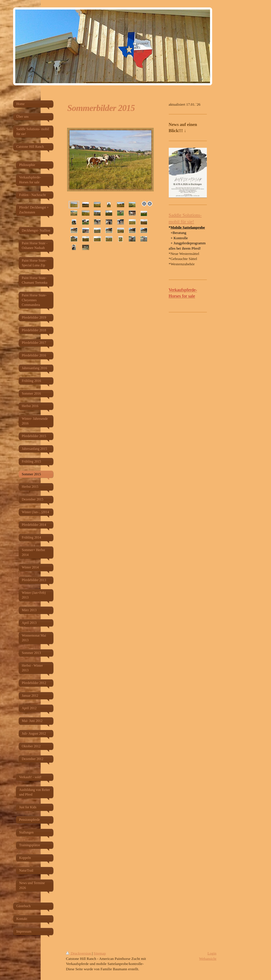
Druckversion (79, 953)
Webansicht (208, 959)
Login (212, 953)
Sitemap (100, 953)
